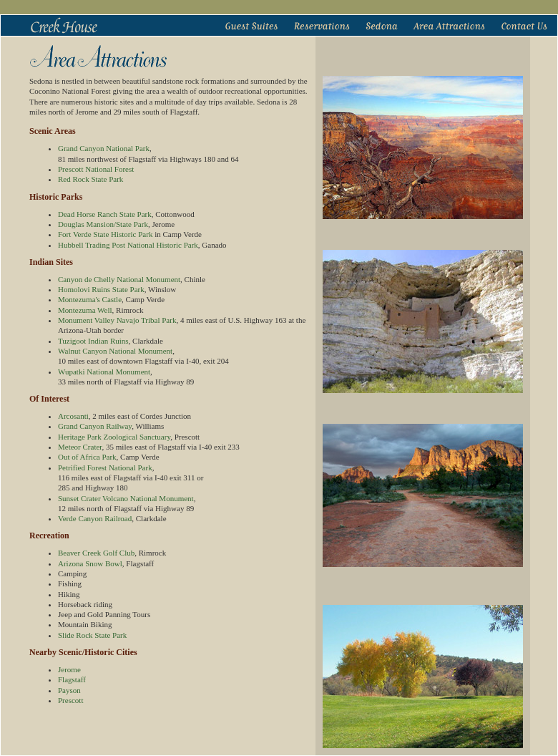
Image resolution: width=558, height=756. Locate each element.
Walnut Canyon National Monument (115, 351)
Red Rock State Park (90, 179)
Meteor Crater (80, 447)
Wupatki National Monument (104, 372)
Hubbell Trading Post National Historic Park (128, 245)
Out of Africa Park (87, 457)
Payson (69, 690)
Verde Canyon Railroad (95, 518)
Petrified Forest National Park (105, 467)
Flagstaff (72, 679)
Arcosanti (73, 416)
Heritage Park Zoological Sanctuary (114, 437)
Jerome (69, 669)
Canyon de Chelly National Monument (119, 279)
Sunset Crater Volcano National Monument (126, 498)
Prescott (70, 700)
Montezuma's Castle (90, 299)
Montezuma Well (85, 310)
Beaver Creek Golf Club (96, 553)
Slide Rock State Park (92, 635)
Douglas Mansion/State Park (103, 224)
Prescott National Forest (96, 169)
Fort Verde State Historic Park (105, 234)
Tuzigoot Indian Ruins (93, 341)
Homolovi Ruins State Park (101, 289)
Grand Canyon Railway (95, 426)
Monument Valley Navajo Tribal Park (117, 320)
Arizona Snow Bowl (90, 563)
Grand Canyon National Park (104, 148)
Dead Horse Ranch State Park (105, 214)
